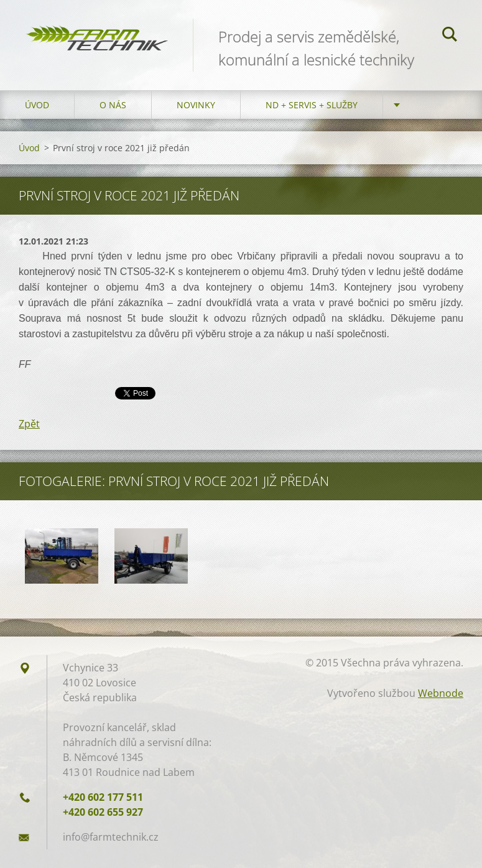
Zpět (29, 424)
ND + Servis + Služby (312, 105)
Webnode (441, 693)
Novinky (196, 105)
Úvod (37, 105)
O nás (113, 105)
